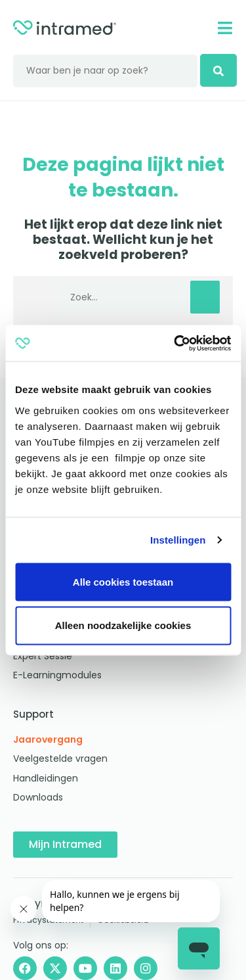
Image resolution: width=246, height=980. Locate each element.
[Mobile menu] (225, 28)
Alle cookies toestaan (123, 581)
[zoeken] (218, 70)
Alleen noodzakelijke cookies (123, 625)
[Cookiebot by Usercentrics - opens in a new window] (175, 343)
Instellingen (178, 540)
